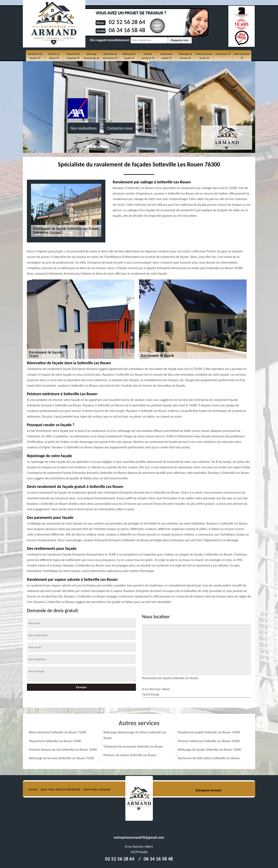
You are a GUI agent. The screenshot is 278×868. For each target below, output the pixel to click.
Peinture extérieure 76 (148, 56)
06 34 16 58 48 (127, 30)
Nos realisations (84, 128)
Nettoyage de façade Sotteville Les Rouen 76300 (210, 750)
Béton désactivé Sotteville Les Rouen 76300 (58, 732)
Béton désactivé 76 (242, 56)
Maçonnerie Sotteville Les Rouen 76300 (55, 741)
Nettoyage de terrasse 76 (185, 56)
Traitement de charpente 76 (73, 56)
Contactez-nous (120, 128)
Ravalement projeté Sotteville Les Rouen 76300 (209, 732)
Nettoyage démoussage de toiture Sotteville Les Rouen (135, 735)
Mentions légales (97, 790)
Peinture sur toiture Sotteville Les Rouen (130, 755)
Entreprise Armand (209, 790)
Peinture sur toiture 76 (54, 56)
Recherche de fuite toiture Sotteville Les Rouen (209, 758)
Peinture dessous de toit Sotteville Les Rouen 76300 (63, 750)
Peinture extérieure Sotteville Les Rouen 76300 (209, 741)
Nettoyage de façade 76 (129, 56)
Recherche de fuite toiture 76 (110, 56)
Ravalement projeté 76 (167, 56)
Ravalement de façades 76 (35, 56)
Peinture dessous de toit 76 (204, 56)
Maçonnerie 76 (223, 54)
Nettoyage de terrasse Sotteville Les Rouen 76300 (62, 758)
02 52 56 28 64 (127, 22)
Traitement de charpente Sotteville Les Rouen (133, 746)
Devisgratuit (157, 25)
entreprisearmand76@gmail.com (139, 837)
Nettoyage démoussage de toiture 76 (92, 58)
